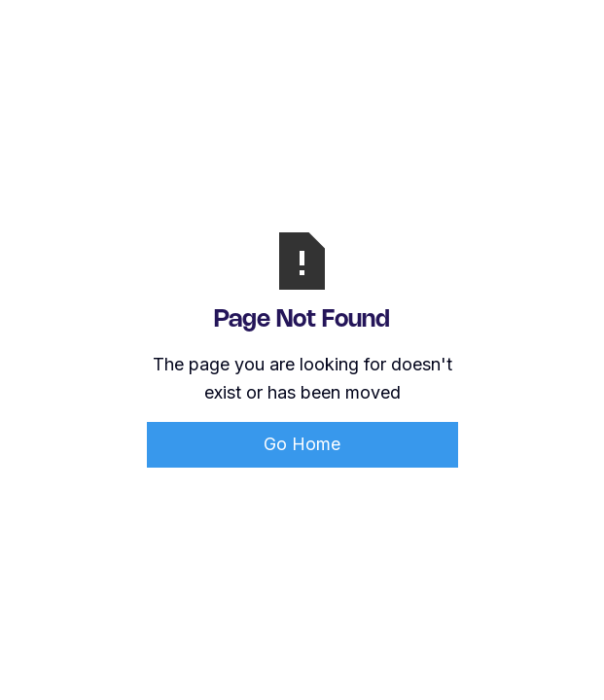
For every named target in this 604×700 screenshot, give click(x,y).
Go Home (302, 444)
